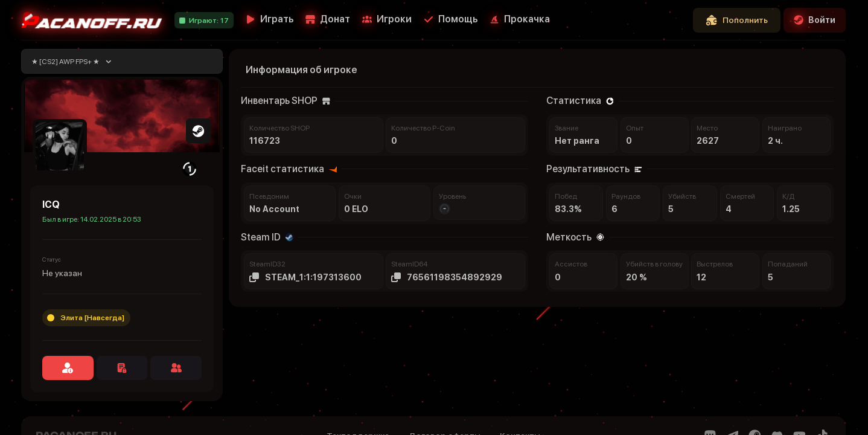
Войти (815, 20)
